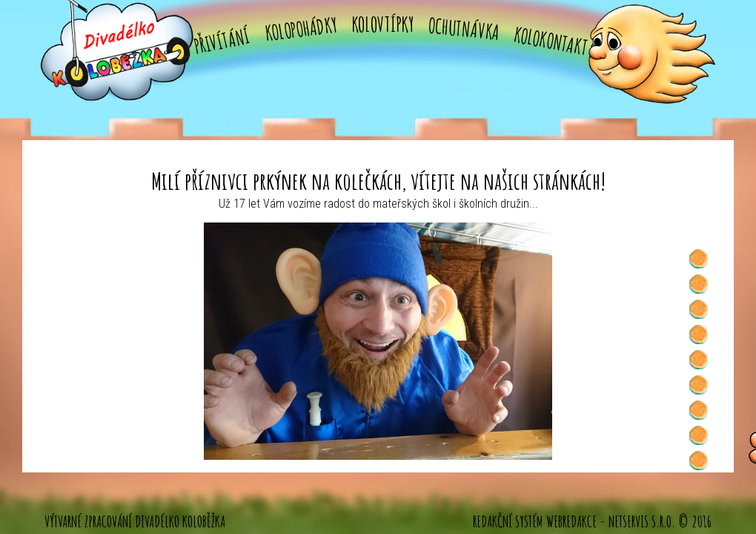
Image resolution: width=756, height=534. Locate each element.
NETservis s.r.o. (642, 521)
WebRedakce (571, 521)
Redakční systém (508, 521)
